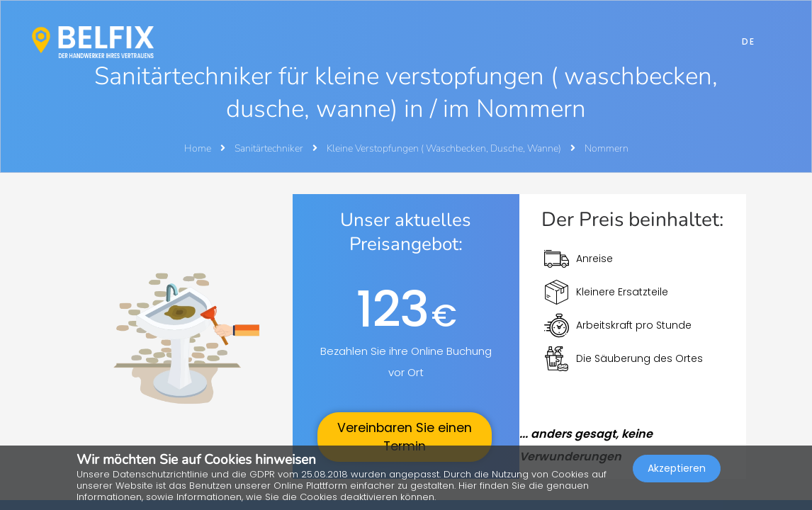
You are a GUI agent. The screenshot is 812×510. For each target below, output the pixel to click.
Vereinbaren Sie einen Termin (405, 437)
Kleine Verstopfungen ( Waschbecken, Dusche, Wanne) (445, 148)
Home (198, 148)
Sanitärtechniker (270, 148)
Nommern (607, 148)
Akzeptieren (677, 472)
